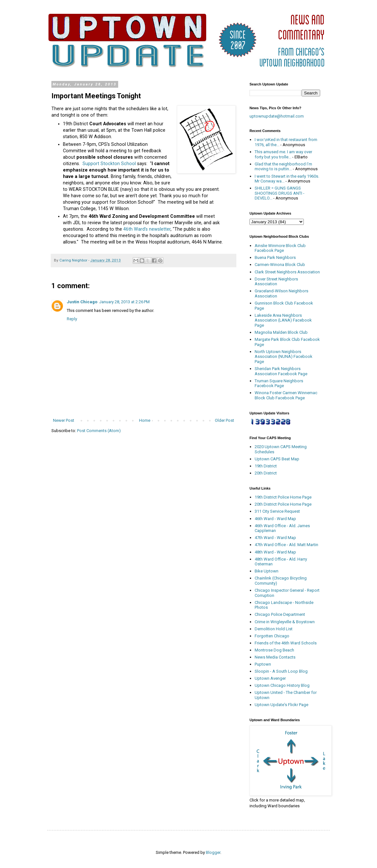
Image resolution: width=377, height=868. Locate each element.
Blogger (213, 852)
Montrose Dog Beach (274, 650)
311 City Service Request (277, 511)
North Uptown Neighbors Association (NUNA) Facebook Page (284, 357)
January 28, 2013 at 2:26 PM (124, 302)
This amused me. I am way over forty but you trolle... (283, 154)
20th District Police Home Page (283, 504)
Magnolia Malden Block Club (281, 332)
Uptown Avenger (270, 678)
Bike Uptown (267, 571)
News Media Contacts (275, 657)
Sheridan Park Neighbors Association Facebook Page (281, 371)
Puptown (263, 664)
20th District (266, 473)
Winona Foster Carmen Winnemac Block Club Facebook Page (286, 395)
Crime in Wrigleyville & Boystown (285, 622)
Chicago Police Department (280, 614)
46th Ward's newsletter (147, 229)
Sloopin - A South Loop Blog (281, 671)
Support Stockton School (109, 164)
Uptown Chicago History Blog (282, 685)
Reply (72, 319)
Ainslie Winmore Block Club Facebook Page (280, 248)
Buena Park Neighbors (275, 257)
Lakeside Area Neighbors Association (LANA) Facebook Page (283, 320)
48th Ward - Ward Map (275, 552)
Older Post (224, 420)
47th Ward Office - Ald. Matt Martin (286, 545)
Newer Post (64, 420)
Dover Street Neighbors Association (276, 282)
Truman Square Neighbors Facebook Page (279, 383)
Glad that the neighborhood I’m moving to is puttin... (283, 167)
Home (145, 420)
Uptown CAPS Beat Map (277, 459)
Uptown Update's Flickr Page (281, 705)
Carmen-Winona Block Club (280, 265)
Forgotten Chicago (272, 636)
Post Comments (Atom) (99, 431)
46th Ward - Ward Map (275, 519)
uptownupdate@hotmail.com (277, 116)
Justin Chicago (82, 302)
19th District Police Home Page (283, 497)
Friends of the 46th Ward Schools (286, 643)
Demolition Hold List (274, 629)
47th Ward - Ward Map (275, 538)
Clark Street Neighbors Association (287, 272)
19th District (266, 466)
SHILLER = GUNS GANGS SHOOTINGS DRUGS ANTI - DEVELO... (280, 193)
